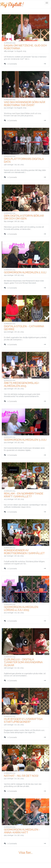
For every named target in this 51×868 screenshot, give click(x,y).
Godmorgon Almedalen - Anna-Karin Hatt (22, 831)
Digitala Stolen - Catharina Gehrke (24, 328)
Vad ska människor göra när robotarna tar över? (25, 104)
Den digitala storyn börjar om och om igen (24, 217)
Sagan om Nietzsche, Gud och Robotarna (25, 47)
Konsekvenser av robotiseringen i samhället (24, 552)
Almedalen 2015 (10, 43)
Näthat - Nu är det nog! (21, 776)
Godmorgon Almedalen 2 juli (25, 272)
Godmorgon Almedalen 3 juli (25, 440)
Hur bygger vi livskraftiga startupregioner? (23, 720)
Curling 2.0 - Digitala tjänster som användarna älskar (23, 662)
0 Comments (10, 64)
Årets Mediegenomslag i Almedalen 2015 (21, 384)
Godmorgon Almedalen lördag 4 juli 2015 (21, 608)
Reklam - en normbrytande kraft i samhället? (24, 495)
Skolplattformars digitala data (24, 160)
